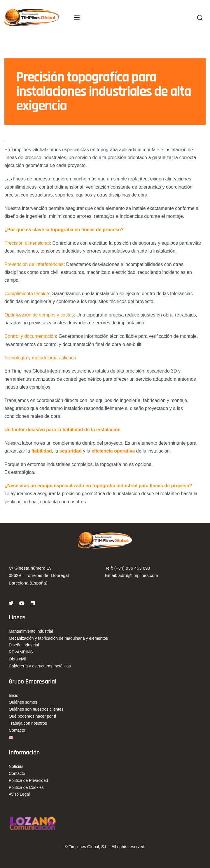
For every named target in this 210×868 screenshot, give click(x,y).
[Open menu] (77, 18)
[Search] (200, 18)
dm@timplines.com (139, 575)
